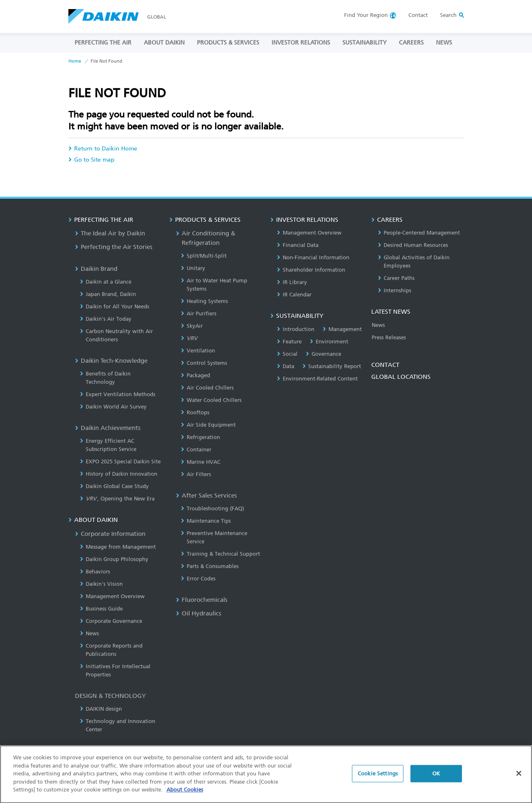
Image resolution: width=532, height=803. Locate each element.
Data (286, 366)
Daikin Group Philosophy (114, 559)
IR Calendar (294, 295)
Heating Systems (204, 301)
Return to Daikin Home (103, 149)
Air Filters (196, 474)
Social (287, 354)
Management (342, 329)
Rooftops (195, 412)
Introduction (296, 329)
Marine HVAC (201, 462)
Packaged (196, 375)
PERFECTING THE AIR (103, 43)
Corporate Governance (111, 621)
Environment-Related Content (317, 379)
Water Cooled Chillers (211, 400)
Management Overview (112, 596)
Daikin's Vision (101, 584)
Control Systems (204, 363)
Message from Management (118, 547)
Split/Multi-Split (204, 256)
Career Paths (396, 278)
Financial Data (298, 245)
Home (75, 61)
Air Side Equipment (208, 425)
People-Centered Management (419, 233)
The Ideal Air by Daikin (110, 233)
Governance (323, 354)
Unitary (193, 268)
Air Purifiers (199, 313)
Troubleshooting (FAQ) (212, 508)
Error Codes (198, 579)
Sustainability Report (332, 366)
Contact (418, 15)
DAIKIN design (101, 709)
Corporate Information (110, 534)
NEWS (444, 43)
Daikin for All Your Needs (115, 306)
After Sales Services (206, 495)
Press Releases (389, 337)
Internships (395, 290)
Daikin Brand (96, 269)
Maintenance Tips (206, 521)
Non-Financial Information (313, 257)
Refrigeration (200, 437)
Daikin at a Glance (106, 282)
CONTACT (385, 365)
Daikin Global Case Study (114, 486)
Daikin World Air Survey (113, 407)
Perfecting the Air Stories (114, 247)
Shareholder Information (311, 270)
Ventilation (198, 351)
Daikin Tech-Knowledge (111, 361)
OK (436, 777)
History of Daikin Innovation (119, 474)
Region (366, 15)
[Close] (519, 777)
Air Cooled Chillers (207, 388)
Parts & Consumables (210, 566)
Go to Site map (91, 160)
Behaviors (95, 572)
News (89, 633)
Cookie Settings (378, 777)
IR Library (292, 282)
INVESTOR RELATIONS (301, 43)
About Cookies (185, 793)
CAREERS (411, 43)
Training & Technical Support (220, 554)
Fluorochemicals (202, 600)
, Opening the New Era (117, 499)
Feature (289, 342)
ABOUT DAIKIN (164, 43)
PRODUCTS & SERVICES (228, 43)
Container (196, 450)
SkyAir (192, 326)
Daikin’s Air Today (106, 319)
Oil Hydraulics (199, 613)
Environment (329, 342)
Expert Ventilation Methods (118, 394)
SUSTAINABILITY (364, 43)
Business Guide (101, 609)
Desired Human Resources (413, 245)
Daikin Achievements (108, 428)
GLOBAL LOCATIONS (401, 377)
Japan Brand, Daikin (108, 294)
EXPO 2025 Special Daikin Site (120, 461)
